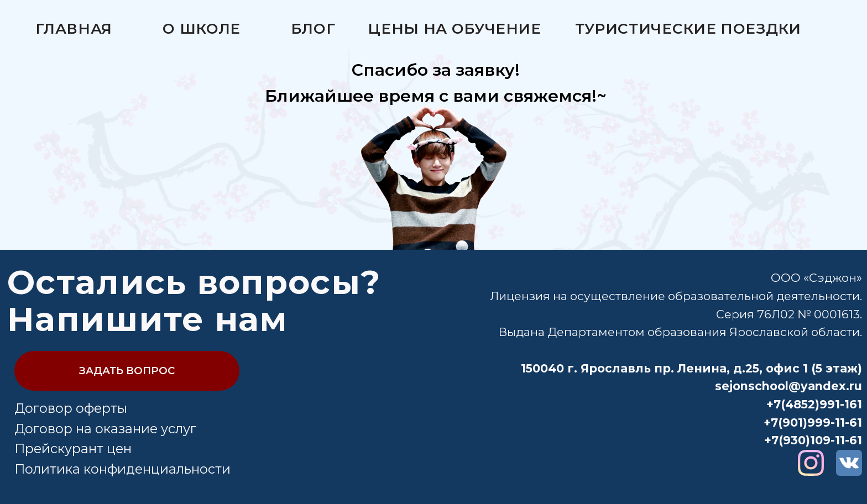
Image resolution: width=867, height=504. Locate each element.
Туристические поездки (688, 29)
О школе (202, 29)
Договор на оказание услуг (106, 429)
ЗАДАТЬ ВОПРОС (127, 371)
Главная (74, 29)
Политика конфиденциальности (122, 469)
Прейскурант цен (73, 448)
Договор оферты (71, 408)
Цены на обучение (454, 29)
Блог (313, 29)
